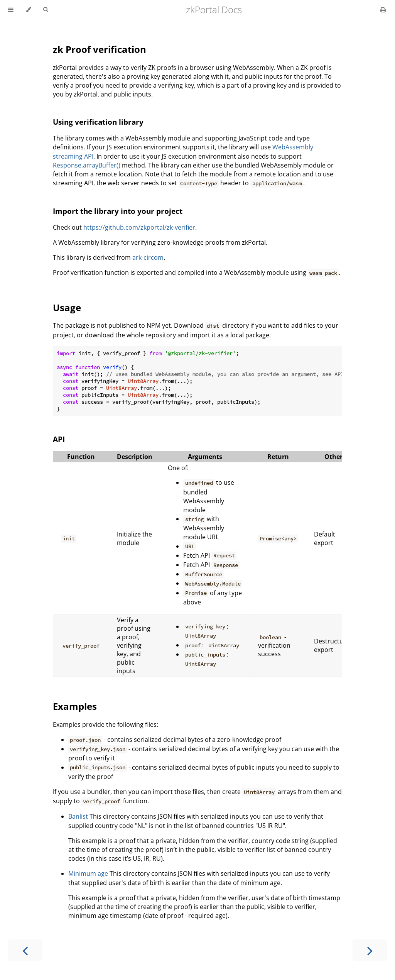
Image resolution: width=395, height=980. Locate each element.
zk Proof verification (100, 49)
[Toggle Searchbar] (46, 10)
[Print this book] (383, 10)
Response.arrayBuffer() (87, 165)
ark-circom (148, 257)
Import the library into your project (118, 211)
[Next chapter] (370, 950)
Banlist (78, 816)
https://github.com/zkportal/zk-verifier (139, 227)
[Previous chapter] (25, 950)
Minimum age (88, 873)
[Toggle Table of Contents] (11, 10)
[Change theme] (28, 10)
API (59, 439)
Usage (67, 307)
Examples (75, 706)
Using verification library (98, 122)
